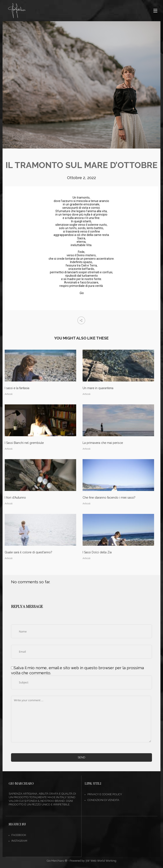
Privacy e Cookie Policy (105, 794)
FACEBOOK (19, 835)
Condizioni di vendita (103, 800)
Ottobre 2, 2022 (81, 178)
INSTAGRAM (19, 841)
